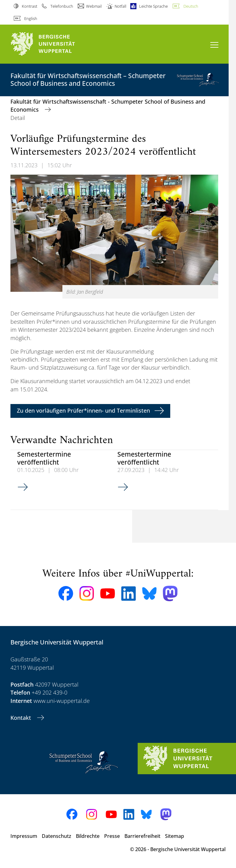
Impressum (24, 836)
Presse (112, 836)
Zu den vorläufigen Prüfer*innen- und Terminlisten (83, 410)
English (31, 18)
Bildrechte (88, 836)
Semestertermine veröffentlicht (44, 458)
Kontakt (22, 718)
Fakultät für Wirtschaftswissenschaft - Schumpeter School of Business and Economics (108, 105)
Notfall (120, 6)
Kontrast (29, 6)
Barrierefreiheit (142, 836)
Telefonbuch (62, 6)
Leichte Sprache (153, 6)
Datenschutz (57, 836)
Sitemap (175, 836)
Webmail (94, 6)
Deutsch (191, 6)
